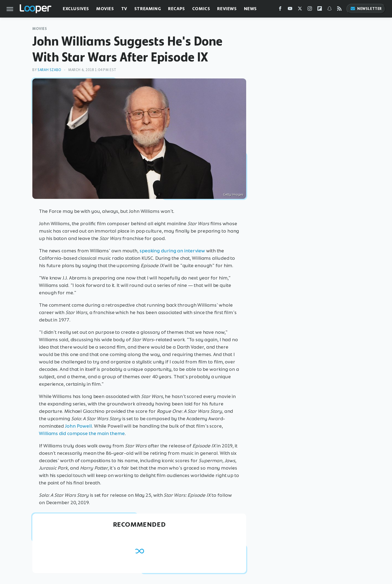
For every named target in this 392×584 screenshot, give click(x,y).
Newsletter (366, 9)
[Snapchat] (329, 10)
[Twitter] (300, 10)
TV (124, 9)
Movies (105, 9)
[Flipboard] (320, 10)
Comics (201, 9)
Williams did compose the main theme (82, 433)
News (250, 9)
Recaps (177, 9)
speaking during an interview (172, 251)
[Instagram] (310, 10)
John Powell (78, 426)
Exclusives (76, 9)
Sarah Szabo (49, 70)
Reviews (227, 9)
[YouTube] (290, 10)
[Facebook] (280, 10)
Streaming (148, 9)
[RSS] (339, 10)
